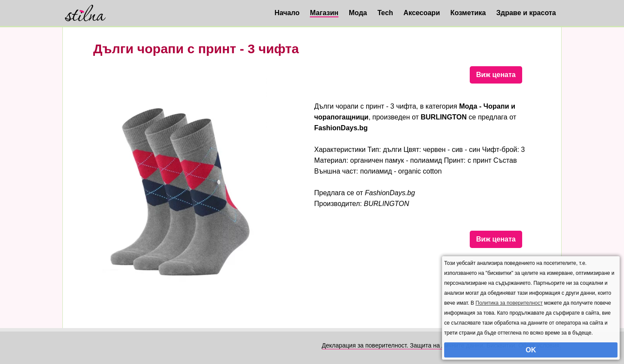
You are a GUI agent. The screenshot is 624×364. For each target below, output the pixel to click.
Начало (287, 13)
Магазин (324, 13)
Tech (385, 13)
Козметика (468, 13)
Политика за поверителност (509, 303)
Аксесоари (422, 13)
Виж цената (496, 75)
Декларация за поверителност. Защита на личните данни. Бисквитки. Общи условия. (442, 345)
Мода (358, 13)
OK (531, 350)
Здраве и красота (526, 13)
